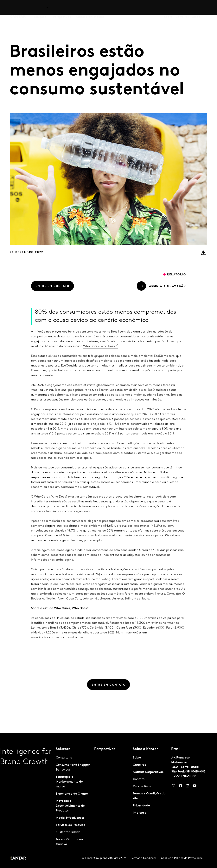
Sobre (168, 8)
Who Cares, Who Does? (100, 353)
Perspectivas (62, 8)
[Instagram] (174, 787)
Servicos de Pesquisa (71, 825)
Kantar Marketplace (90, 8)
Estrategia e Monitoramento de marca (69, 782)
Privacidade (141, 806)
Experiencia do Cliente (72, 794)
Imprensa (140, 813)
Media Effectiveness (70, 818)
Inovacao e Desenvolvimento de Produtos (70, 806)
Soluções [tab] (40, 8)
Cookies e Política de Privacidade (182, 858)
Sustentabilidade (68, 832)
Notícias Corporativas (148, 772)
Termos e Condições (144, 858)
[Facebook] (181, 787)
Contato (139, 779)
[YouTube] (188, 787)
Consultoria (64, 758)
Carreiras (182, 8)
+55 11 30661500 (185, 776)
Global (197, 8)
